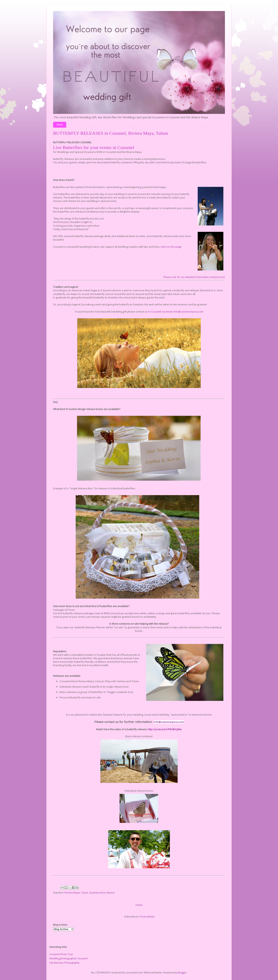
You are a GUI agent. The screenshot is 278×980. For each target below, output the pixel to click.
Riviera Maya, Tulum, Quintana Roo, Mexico (90, 893)
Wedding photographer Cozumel (68, 958)
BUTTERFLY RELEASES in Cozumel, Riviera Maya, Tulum (111, 133)
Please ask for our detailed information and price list (194, 277)
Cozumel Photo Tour (61, 954)
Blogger (182, 972)
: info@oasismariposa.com (188, 312)
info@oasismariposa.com (169, 722)
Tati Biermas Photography (64, 963)
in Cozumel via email (160, 312)
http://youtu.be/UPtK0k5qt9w (165, 729)
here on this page (171, 247)
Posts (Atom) (147, 916)
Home (60, 125)
